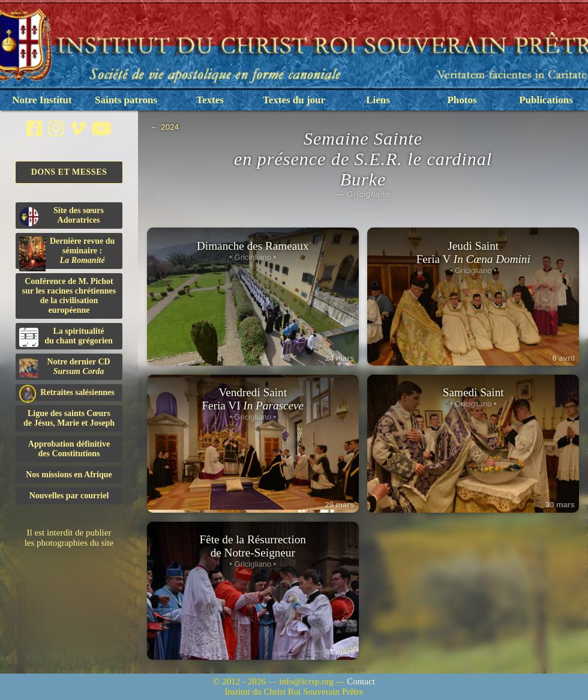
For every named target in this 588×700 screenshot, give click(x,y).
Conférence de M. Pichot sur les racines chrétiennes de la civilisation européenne (69, 296)
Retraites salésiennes (67, 393)
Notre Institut (42, 100)
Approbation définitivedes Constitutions (69, 449)
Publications (546, 100)
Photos (462, 100)
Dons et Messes (69, 172)
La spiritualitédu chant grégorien (66, 337)
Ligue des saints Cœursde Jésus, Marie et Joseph (69, 418)
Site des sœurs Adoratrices (61, 216)
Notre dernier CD (65, 367)
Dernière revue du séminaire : (67, 253)
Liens (378, 100)
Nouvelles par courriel (69, 496)
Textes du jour (294, 100)
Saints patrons (126, 100)
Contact (361, 681)
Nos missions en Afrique (69, 475)
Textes (210, 100)
